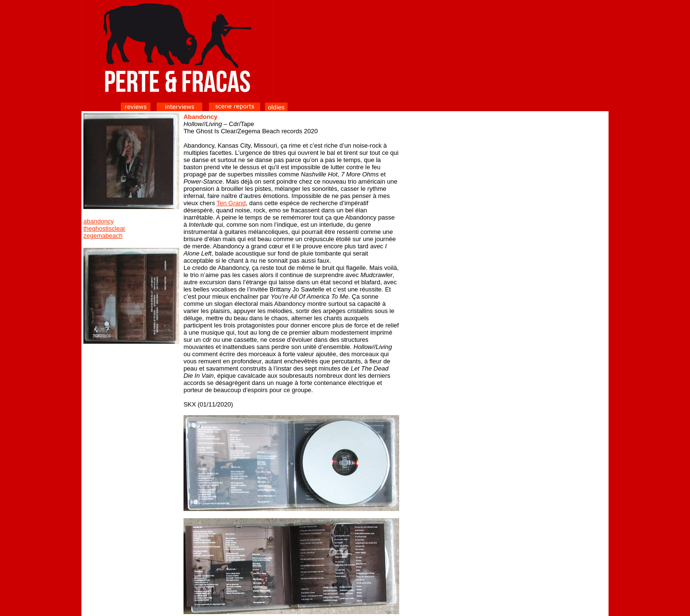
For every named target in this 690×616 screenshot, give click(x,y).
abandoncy (99, 221)
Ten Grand (231, 203)
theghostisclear (104, 228)
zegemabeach (103, 236)
